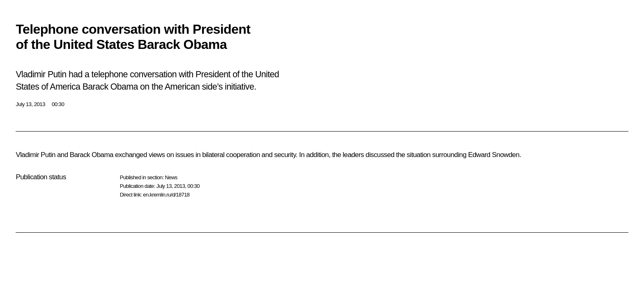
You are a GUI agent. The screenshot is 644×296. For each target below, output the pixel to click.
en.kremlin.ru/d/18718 (166, 195)
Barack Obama (92, 155)
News (171, 177)
